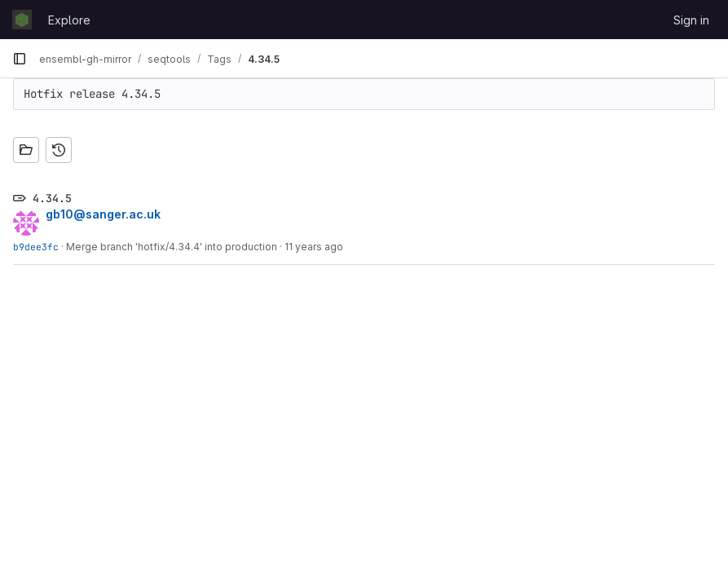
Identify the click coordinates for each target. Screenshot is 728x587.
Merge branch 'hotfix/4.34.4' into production (172, 247)
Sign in (691, 20)
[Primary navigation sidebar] (20, 59)
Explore (69, 20)
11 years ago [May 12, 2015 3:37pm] (314, 247)
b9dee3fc (36, 247)
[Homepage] (22, 20)
